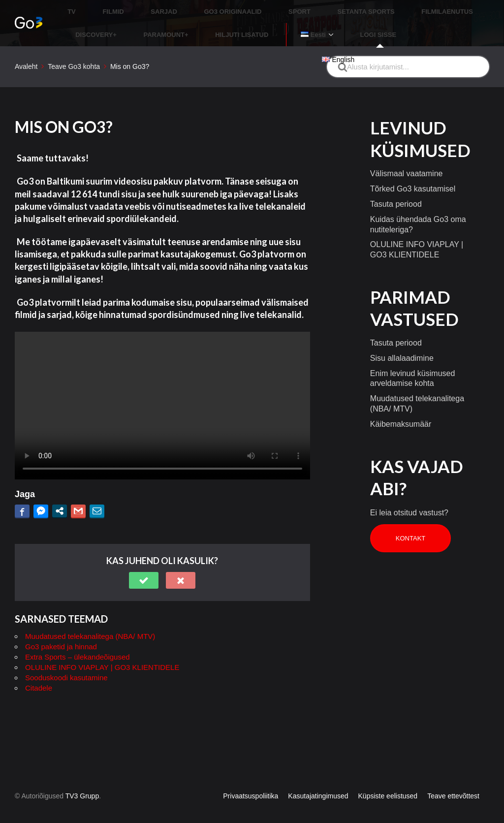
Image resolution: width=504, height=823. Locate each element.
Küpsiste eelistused (388, 778)
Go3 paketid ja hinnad (61, 629)
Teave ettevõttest (453, 778)
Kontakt (410, 521)
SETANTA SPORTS (310, 7)
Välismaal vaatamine (407, 156)
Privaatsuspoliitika (251, 778)
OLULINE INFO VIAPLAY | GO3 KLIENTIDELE (102, 649)
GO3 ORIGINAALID (199, 7)
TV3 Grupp (82, 778)
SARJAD (142, 7)
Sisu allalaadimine (402, 340)
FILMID (102, 7)
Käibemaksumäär (401, 406)
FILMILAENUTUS (380, 7)
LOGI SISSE (277, 21)
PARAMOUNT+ (98, 21)
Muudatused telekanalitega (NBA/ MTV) (90, 618)
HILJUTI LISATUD (162, 21)
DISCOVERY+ (442, 7)
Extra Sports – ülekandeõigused (78, 639)
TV (72, 7)
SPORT (255, 7)
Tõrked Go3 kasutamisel (413, 171)
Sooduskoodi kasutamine (66, 660)
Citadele (39, 670)
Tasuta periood (396, 186)
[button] (144, 563)
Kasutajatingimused (318, 778)
